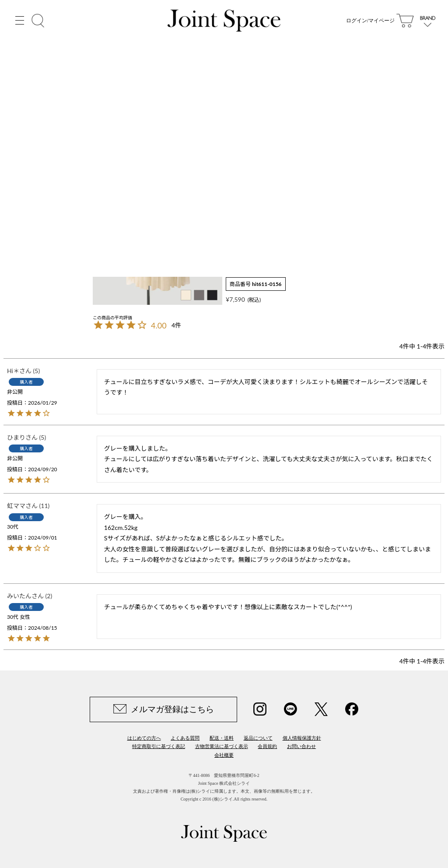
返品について (258, 738)
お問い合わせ (301, 746)
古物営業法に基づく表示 (222, 746)
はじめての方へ (144, 738)
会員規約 (267, 746)
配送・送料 (222, 738)
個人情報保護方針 (302, 738)
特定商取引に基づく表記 (159, 746)
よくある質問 (185, 738)
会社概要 (224, 755)
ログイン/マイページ (370, 22)
